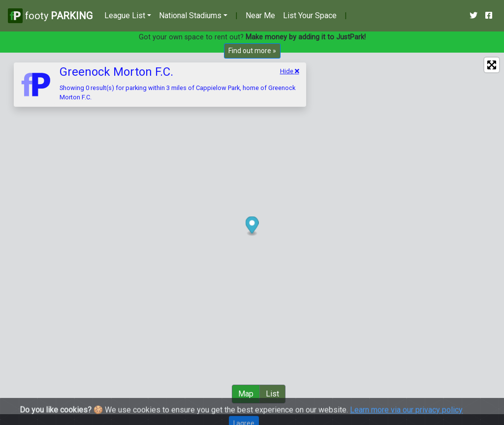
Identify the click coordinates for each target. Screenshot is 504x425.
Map (246, 394)
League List (125, 15)
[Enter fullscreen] (492, 65)
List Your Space (310, 15)
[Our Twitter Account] (473, 16)
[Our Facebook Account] (489, 16)
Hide (290, 71)
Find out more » (252, 51)
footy (50, 15)
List (272, 394)
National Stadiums (190, 15)
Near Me (260, 15)
